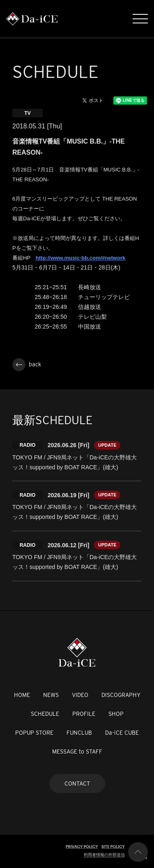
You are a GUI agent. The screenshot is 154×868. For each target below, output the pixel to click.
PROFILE (84, 714)
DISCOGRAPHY (121, 695)
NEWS (51, 695)
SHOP (116, 714)
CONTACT (77, 783)
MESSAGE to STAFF (77, 752)
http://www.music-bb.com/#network (80, 258)
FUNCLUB (79, 733)
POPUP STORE (34, 733)
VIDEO (80, 695)
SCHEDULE (45, 714)
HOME (22, 695)
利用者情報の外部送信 (104, 855)
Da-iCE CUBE (122, 733)
